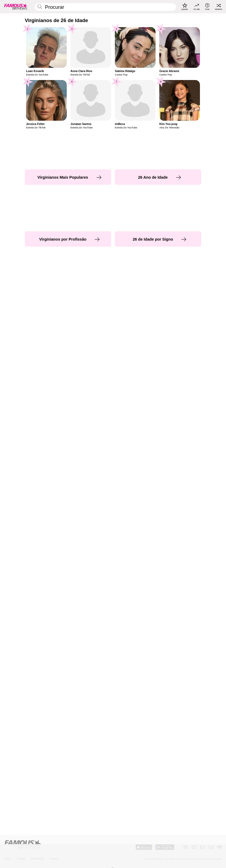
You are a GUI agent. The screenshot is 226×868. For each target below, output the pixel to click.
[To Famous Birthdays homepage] (16, 7)
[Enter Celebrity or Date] (105, 7)
